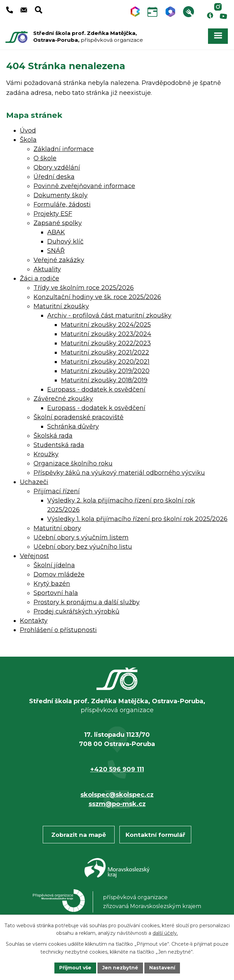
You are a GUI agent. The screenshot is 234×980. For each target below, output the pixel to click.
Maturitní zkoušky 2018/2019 (104, 380)
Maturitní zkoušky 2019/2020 (105, 371)
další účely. (165, 933)
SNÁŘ (56, 251)
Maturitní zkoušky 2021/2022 (105, 352)
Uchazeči (34, 482)
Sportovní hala (56, 593)
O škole (45, 158)
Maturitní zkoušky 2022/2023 (106, 343)
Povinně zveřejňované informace (84, 186)
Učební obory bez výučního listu (83, 547)
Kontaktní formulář (155, 835)
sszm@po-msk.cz (117, 804)
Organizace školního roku (73, 463)
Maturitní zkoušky (61, 306)
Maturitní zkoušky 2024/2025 (106, 325)
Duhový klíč (65, 241)
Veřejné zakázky (59, 260)
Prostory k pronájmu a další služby (87, 602)
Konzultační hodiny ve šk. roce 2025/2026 (97, 297)
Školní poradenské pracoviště (79, 417)
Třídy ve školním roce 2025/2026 (84, 288)
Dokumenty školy (61, 195)
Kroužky (46, 454)
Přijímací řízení (57, 491)
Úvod (28, 131)
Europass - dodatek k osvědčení (96, 389)
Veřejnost (34, 556)
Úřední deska (54, 177)
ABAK (56, 232)
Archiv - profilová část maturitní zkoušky (109, 315)
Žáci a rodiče (40, 278)
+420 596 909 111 (117, 769)
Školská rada (53, 436)
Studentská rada (59, 445)
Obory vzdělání (57, 168)
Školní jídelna (54, 565)
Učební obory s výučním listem (81, 537)
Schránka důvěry (73, 426)
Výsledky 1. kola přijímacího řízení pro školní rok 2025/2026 (137, 519)
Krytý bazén (52, 584)
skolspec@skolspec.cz (117, 795)
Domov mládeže (59, 574)
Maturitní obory (57, 528)
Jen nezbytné (120, 968)
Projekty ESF (53, 214)
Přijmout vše (75, 968)
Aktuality (47, 269)
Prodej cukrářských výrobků (76, 611)
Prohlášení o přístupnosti (58, 630)
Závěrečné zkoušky (63, 399)
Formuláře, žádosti (62, 204)
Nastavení (162, 968)
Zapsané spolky (58, 223)
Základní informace (64, 149)
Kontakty (34, 621)
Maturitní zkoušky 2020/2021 (105, 362)
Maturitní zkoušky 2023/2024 (106, 334)
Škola (28, 140)
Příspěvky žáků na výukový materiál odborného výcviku (119, 473)
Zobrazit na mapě (79, 835)
